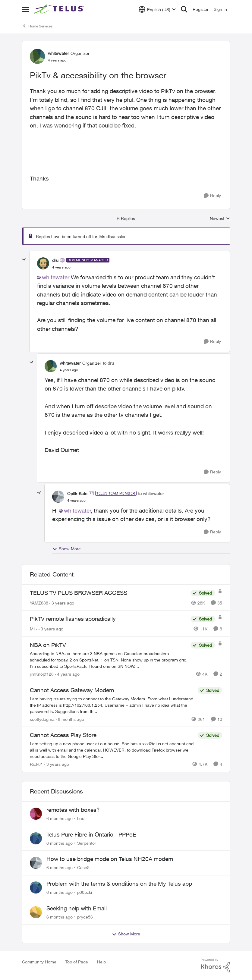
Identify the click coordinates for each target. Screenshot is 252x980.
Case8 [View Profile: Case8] (83, 867)
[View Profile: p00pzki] (36, 887)
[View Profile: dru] (43, 263)
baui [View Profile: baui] (81, 818)
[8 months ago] (70, 719)
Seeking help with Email (77, 908)
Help (101, 962)
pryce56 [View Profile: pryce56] (85, 917)
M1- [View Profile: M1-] (34, 629)
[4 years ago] (67, 674)
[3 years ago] (62, 603)
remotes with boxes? (73, 810)
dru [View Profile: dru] (55, 260)
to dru (108, 363)
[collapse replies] (24, 259)
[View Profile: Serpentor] (36, 838)
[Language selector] (157, 9)
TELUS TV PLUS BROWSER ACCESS (79, 593)
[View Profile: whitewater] (37, 56)
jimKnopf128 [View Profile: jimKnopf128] (42, 674)
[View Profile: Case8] (36, 863)
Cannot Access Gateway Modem (72, 690)
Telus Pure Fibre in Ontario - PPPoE (91, 834)
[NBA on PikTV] (109, 660)
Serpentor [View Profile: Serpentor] (87, 843)
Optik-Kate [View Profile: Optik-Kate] (77, 493)
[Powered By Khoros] (216, 966)
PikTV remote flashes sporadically (73, 619)
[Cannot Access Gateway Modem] (112, 705)
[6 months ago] (60, 818)
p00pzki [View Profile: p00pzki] (85, 892)
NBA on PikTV (48, 645)
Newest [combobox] (220, 219)
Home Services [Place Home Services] (37, 26)
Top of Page (77, 962)
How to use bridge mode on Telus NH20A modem (110, 859)
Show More (67, 549)
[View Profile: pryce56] (36, 912)
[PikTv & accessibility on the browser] (61, 267)
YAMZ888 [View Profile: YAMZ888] (39, 603)
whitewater (56, 277)
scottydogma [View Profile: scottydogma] (42, 719)
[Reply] (212, 196)
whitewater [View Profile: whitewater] (58, 53)
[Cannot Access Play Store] (112, 750)
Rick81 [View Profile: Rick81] (36, 764)
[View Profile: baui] (36, 814)
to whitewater (151, 493)
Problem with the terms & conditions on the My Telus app (119, 884)
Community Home (39, 962)
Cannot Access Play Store (63, 735)
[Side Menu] (26, 9)
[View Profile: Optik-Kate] (58, 497)
